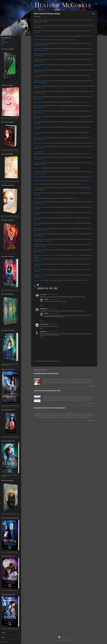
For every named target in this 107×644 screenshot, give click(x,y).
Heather (46, 299)
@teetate (36, 127)
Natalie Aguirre (44, 309)
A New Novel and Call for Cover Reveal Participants (50, 408)
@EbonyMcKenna (38, 132)
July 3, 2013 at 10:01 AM (53, 309)
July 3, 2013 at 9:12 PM (53, 324)
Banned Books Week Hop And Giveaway (46, 373)
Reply (42, 306)
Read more (91, 386)
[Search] (96, 4)
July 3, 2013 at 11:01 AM (54, 313)
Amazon (3, 40)
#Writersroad (79, 184)
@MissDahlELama (38, 172)
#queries (42, 280)
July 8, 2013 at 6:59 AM (52, 332)
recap (51, 288)
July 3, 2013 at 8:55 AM (52, 295)
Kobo (3, 45)
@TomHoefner (37, 234)
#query (50, 127)
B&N (2, 44)
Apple (3, 41)
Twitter (55, 288)
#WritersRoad (54, 25)
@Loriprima (37, 75)
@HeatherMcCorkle (38, 25)
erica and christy (44, 324)
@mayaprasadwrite (38, 143)
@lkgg (35, 65)
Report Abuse (4, 642)
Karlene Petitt (43, 332)
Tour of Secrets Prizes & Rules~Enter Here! (47, 391)
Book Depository (5, 42)
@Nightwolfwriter (52, 59)
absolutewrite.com (77, 102)
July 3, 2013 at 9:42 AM (53, 299)
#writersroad (41, 72)
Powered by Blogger (64, 637)
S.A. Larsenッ (43, 295)
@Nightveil (37, 36)
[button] (93, 14)
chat (47, 288)
